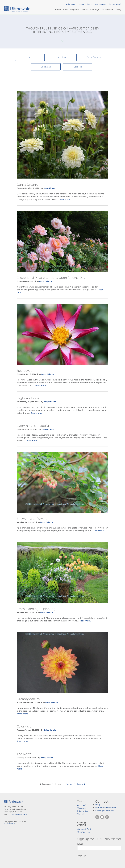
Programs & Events (79, 10)
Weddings (94, 10)
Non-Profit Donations (106, 808)
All (30, 57)
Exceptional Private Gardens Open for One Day (51, 278)
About (65, 10)
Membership (100, 4)
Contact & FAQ (115, 4)
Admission (71, 4)
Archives (62, 57)
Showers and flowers (32, 519)
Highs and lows (28, 398)
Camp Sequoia (94, 57)
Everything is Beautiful (33, 426)
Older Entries (76, 784)
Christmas (46, 67)
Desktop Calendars (105, 810)
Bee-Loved (25, 371)
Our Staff (81, 805)
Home (58, 10)
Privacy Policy (9, 823)
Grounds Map (84, 832)
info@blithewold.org (19, 814)
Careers (81, 814)
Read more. (65, 199)
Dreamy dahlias (28, 699)
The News (24, 754)
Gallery (118, 10)
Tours (89, 4)
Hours (81, 4)
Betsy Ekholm (50, 188)
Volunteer (82, 808)
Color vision (25, 726)
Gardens (78, 67)
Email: (80, 844)
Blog (98, 805)
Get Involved (107, 10)
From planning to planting (36, 609)
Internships (83, 811)
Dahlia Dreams (28, 185)
